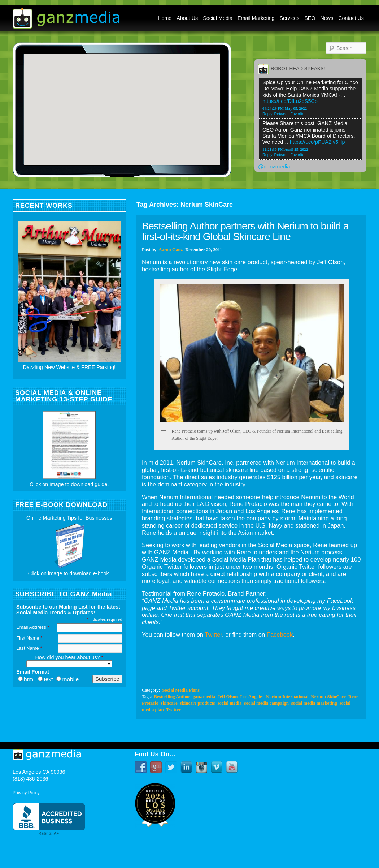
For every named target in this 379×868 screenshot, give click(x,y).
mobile (70, 679)
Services (290, 18)
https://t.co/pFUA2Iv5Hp (317, 142)
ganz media (204, 697)
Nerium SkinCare (328, 697)
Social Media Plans (181, 690)
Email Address (33, 627)
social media (230, 703)
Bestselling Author (172, 697)
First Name (29, 638)
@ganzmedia (274, 166)
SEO (310, 18)
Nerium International (287, 697)
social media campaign (267, 703)
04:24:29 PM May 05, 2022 (285, 108)
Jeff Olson (228, 697)
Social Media (218, 18)
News (327, 18)
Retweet (282, 114)
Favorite (297, 114)
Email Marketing (256, 18)
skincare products (198, 703)
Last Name (29, 648)
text (48, 679)
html (29, 679)
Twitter (213, 635)
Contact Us (351, 18)
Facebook (280, 635)
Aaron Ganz (171, 250)
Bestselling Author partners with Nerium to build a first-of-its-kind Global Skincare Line (245, 231)
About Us (187, 18)
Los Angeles (252, 697)
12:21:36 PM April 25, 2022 (285, 149)
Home (165, 18)
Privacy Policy (26, 793)
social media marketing (314, 703)
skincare (169, 703)
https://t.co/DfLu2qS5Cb (290, 101)
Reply (267, 114)
